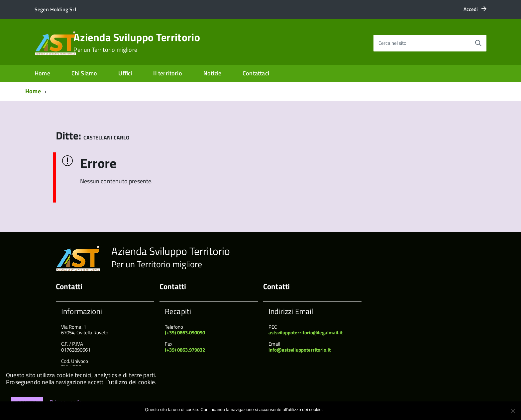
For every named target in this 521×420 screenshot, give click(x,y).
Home (42, 73)
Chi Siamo (84, 73)
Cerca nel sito (392, 43)
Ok (329, 410)
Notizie (212, 73)
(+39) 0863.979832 (185, 350)
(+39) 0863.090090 (185, 333)
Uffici (125, 73)
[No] (513, 411)
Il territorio (167, 73)
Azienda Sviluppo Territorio (137, 42)
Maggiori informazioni (356, 410)
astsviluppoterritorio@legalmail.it (306, 333)
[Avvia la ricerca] (478, 43)
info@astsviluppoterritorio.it (300, 350)
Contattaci (256, 73)
